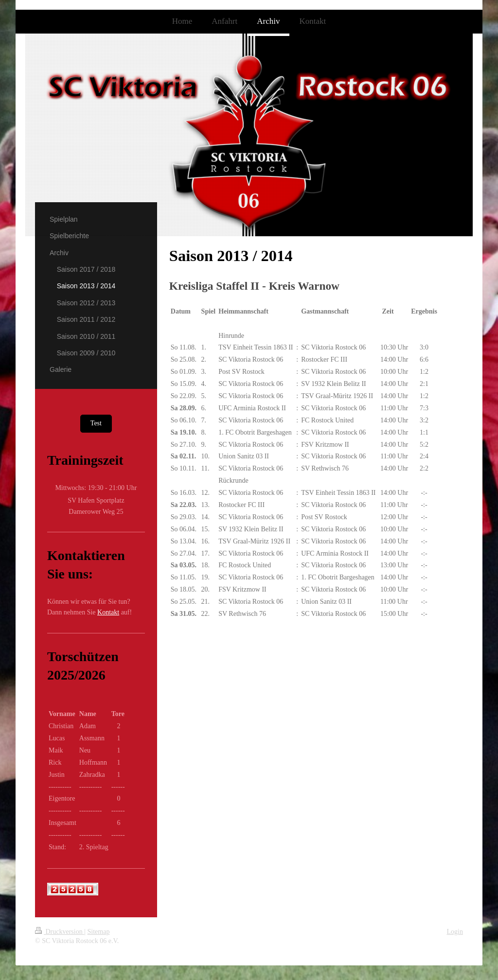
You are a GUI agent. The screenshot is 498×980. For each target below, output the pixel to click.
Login (455, 932)
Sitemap (99, 932)
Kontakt (108, 612)
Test (96, 423)
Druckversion (60, 932)
